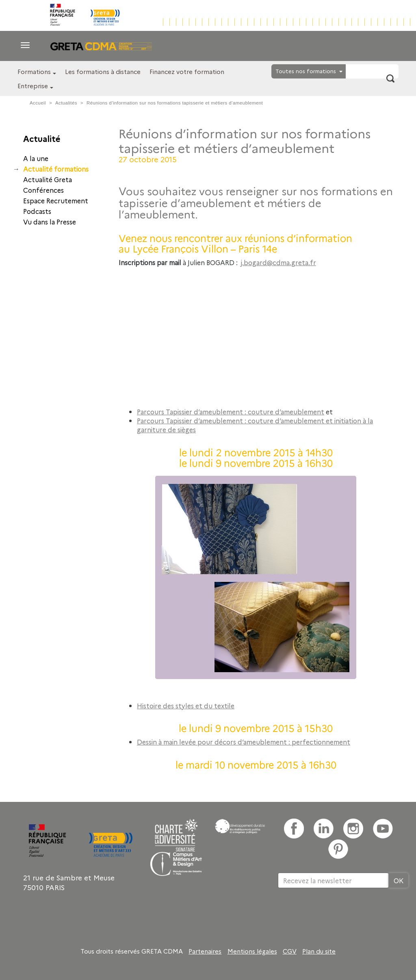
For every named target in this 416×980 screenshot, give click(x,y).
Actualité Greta (48, 179)
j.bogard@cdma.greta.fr (278, 262)
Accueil (38, 103)
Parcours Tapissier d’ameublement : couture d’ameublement (231, 412)
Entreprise (33, 86)
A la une (36, 158)
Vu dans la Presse (50, 222)
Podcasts (37, 211)
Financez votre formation (187, 71)
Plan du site (319, 951)
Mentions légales (252, 951)
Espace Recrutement (56, 200)
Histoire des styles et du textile (186, 706)
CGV (290, 951)
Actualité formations (56, 169)
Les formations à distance (103, 71)
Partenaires (205, 951)
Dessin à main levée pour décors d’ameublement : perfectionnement (244, 742)
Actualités (66, 103)
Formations (34, 71)
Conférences (43, 190)
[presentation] (340, 915)
